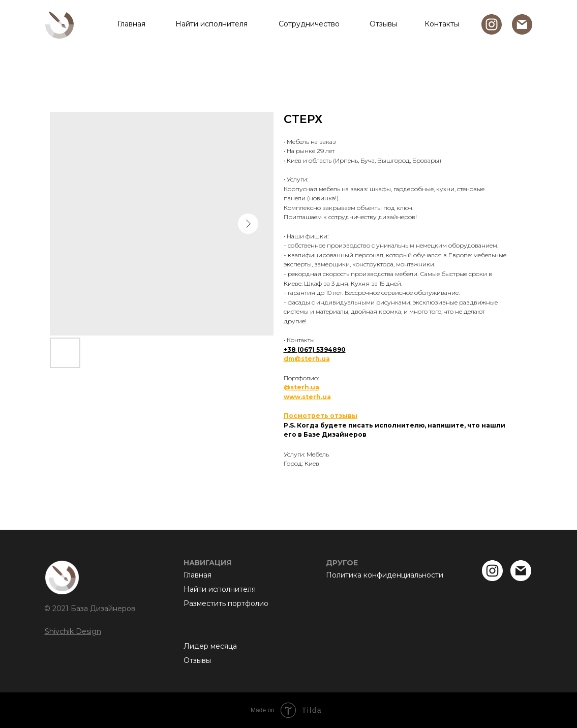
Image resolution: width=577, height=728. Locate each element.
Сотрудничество (309, 24)
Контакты (442, 24)
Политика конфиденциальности (385, 575)
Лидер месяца (210, 646)
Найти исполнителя (211, 24)
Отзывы (383, 24)
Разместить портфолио (226, 603)
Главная (131, 24)
